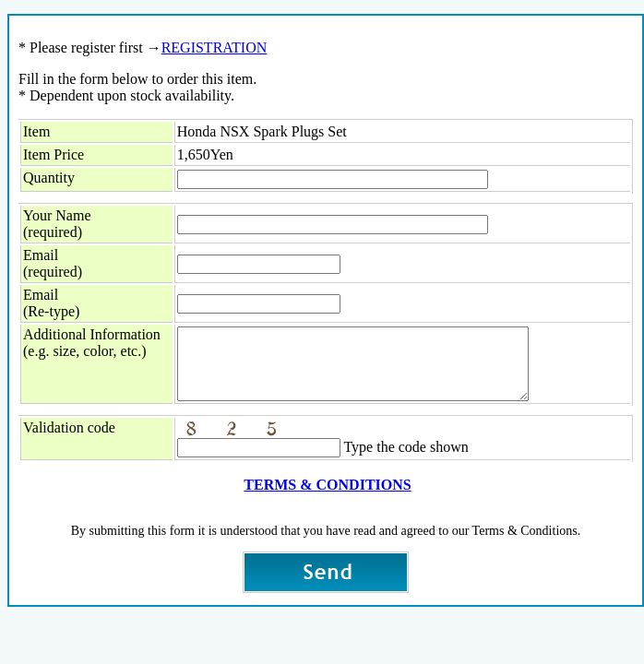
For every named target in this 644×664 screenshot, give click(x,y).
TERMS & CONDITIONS (327, 498)
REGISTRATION (215, 47)
